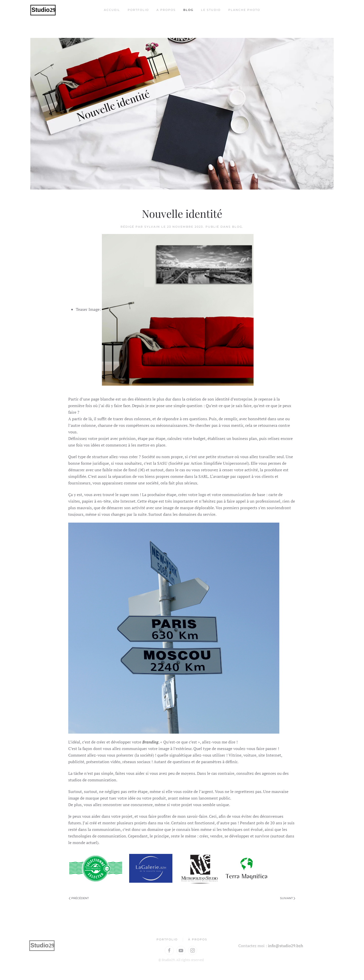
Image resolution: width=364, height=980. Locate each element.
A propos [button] (166, 10)
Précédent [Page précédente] (79, 898)
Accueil (112, 10)
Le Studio (211, 10)
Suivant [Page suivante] (288, 898)
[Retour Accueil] (43, 10)
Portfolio (138, 10)
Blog (188, 10)
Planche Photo (244, 10)
